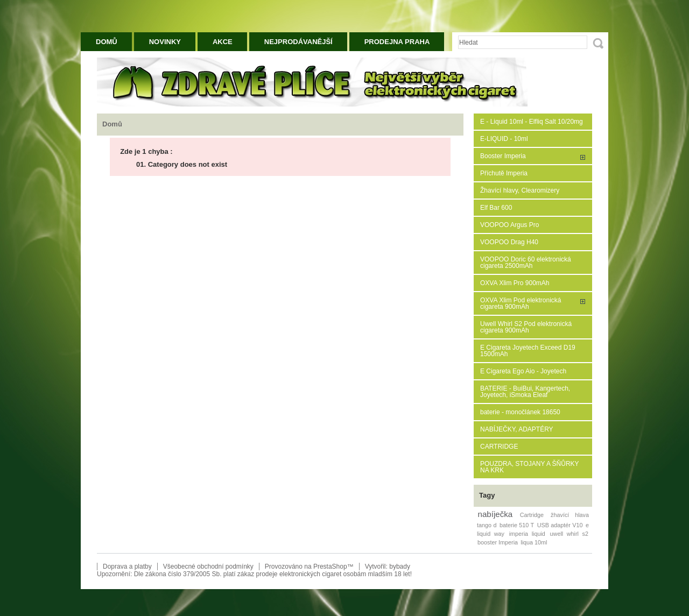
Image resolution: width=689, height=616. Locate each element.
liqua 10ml (534, 542)
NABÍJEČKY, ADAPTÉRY (517, 429)
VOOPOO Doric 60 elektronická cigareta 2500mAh (526, 263)
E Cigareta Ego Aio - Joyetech (523, 371)
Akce (223, 42)
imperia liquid (527, 534)
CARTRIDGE (499, 447)
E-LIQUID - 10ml (504, 139)
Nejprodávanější (298, 42)
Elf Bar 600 (496, 208)
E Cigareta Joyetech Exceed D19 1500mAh (528, 351)
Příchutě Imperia (504, 173)
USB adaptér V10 (560, 525)
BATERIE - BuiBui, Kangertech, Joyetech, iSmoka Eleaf (525, 392)
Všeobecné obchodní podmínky (208, 567)
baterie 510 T (517, 525)
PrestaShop (330, 567)
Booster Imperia (503, 156)
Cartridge (532, 515)
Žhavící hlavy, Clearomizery (520, 190)
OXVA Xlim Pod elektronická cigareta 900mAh (521, 303)
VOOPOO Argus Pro (509, 225)
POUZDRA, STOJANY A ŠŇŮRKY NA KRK (529, 467)
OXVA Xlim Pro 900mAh (515, 283)
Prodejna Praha (397, 42)
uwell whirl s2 (569, 534)
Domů (107, 42)
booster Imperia (498, 542)
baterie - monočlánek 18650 (520, 412)
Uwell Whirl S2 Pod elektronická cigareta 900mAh (526, 327)
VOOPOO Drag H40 (509, 242)
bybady (400, 567)
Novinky (165, 42)
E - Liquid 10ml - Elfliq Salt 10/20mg (532, 122)
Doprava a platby (127, 567)
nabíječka (495, 514)
